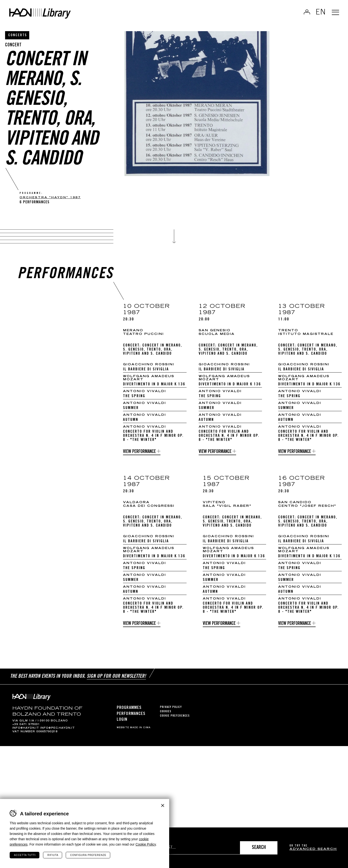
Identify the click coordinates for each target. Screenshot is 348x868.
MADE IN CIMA (140, 731)
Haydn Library (50, 15)
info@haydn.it (26, 732)
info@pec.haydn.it (58, 732)
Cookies (166, 715)
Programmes (129, 712)
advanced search (313, 849)
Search (259, 848)
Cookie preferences (175, 720)
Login (122, 723)
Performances (131, 717)
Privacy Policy (171, 711)
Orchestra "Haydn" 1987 (50, 198)
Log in (304, 14)
